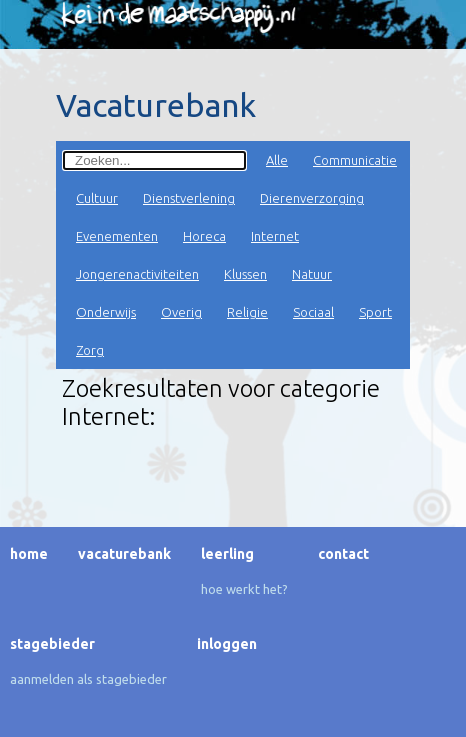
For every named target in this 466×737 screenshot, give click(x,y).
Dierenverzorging (312, 198)
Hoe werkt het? (244, 589)
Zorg (90, 350)
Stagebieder (52, 644)
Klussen (245, 274)
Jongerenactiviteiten (137, 274)
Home (29, 554)
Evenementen (117, 236)
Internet (275, 236)
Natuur (312, 274)
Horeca (204, 236)
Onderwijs (106, 312)
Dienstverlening (189, 198)
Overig (181, 312)
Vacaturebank (124, 554)
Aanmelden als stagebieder (88, 679)
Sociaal (313, 312)
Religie (247, 312)
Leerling (227, 554)
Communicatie (355, 160)
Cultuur (97, 198)
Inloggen (227, 644)
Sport (375, 312)
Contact (343, 554)
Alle (277, 160)
